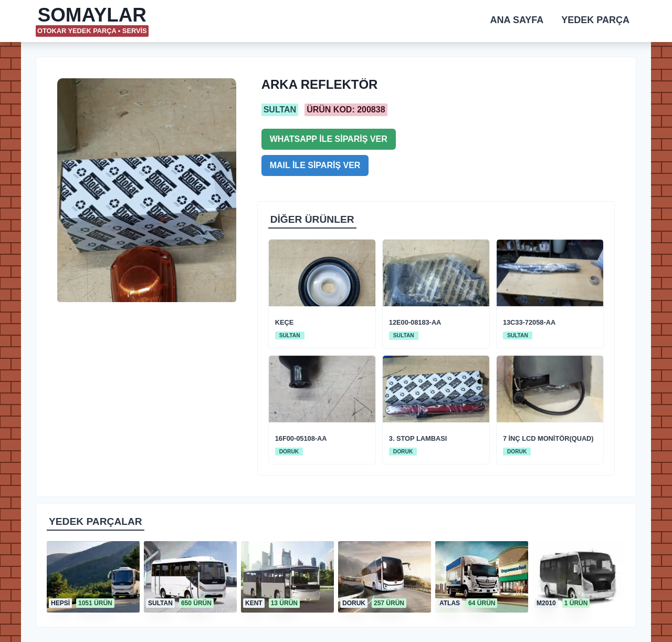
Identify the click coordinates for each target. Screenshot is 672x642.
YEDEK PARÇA (595, 20)
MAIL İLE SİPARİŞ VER (315, 165)
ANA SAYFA (517, 20)
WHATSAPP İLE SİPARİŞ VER (329, 139)
